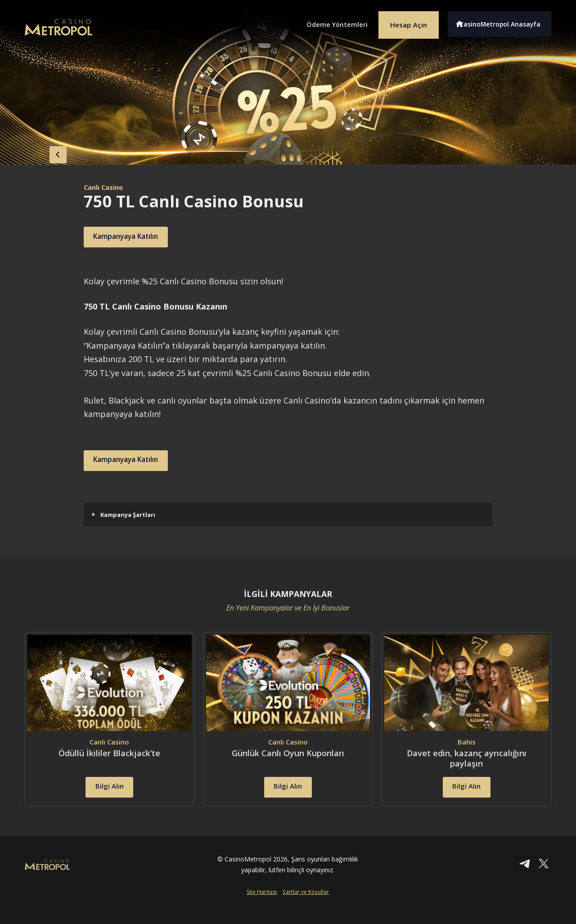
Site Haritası (262, 909)
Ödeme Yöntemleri (324, 22)
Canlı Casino (106, 187)
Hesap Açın (403, 22)
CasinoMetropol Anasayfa (504, 22)
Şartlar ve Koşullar (306, 909)
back (43, 152)
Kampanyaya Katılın (137, 237)
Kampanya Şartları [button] (123, 514)
